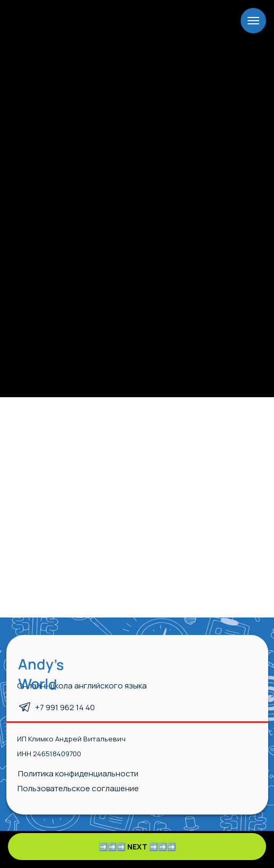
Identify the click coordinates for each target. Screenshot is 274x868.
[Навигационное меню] (253, 21)
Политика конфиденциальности (78, 773)
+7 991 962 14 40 (65, 707)
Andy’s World (41, 674)
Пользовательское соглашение (78, 788)
